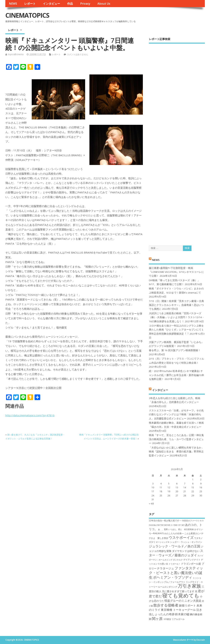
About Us (104, 4)
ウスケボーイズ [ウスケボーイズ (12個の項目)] (181, 537)
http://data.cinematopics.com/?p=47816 (30, 415)
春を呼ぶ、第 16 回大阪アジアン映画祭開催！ (175, 350)
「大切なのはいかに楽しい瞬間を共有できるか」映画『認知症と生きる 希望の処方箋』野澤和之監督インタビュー (176, 452)
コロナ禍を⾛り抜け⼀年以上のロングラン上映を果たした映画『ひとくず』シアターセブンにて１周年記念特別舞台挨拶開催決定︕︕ (176, 330)
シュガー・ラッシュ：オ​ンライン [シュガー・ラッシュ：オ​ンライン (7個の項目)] (186, 542)
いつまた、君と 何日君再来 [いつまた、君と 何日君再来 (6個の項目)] (181, 529)
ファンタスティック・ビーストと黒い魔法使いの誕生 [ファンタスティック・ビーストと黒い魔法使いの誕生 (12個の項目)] (176, 573)
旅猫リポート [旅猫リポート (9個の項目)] (187, 605)
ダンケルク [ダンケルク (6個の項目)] (178, 560)
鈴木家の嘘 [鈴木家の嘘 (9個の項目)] (182, 614)
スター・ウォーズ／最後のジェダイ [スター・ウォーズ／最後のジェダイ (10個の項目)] (176, 553)
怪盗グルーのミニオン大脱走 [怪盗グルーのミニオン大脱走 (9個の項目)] (183, 601)
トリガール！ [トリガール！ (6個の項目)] (175, 564)
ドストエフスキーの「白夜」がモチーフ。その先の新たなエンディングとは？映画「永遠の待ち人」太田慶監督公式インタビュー (176, 414)
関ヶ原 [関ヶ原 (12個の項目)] (157, 618)
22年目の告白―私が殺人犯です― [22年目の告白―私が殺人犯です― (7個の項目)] (165, 521)
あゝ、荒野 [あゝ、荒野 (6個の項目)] (163, 529)
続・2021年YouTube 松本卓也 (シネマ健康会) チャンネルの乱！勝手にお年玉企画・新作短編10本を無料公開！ (177, 375)
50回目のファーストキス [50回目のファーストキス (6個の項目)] (193, 521)
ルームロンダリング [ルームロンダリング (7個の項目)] (168, 587)
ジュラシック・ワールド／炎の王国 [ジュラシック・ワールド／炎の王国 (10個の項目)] (175, 546)
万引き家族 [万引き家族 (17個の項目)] (189, 586)
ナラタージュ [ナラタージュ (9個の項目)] (165, 568)
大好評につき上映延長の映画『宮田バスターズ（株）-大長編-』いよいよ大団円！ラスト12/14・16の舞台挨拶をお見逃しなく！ (177, 317)
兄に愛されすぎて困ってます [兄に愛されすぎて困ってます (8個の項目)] (178, 591)
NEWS (13, 4)
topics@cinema (16, 54)
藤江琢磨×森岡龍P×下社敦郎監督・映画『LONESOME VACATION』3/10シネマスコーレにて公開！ (176, 272)
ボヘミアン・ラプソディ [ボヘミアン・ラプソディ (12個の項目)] (173, 577)
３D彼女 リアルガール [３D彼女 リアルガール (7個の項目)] (174, 619)
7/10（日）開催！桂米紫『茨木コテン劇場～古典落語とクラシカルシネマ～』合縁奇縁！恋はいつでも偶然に (176, 305)
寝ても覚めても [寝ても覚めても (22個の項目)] (181, 595)
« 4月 (151, 504)
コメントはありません (77, 54)
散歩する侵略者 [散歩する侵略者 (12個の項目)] (166, 605)
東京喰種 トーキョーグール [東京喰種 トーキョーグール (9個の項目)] (178, 610)
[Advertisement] (177, 141)
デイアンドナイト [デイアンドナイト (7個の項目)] (192, 560)
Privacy (85, 4)
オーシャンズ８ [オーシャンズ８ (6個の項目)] (163, 542)
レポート (30, 4)
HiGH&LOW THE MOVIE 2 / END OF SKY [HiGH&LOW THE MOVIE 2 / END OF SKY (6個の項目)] (167, 525)
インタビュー (51, 4)
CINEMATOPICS (27, 15)
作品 (70, 4)
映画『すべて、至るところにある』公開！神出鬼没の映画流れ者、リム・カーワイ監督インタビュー (176, 439)
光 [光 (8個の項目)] (196, 591)
